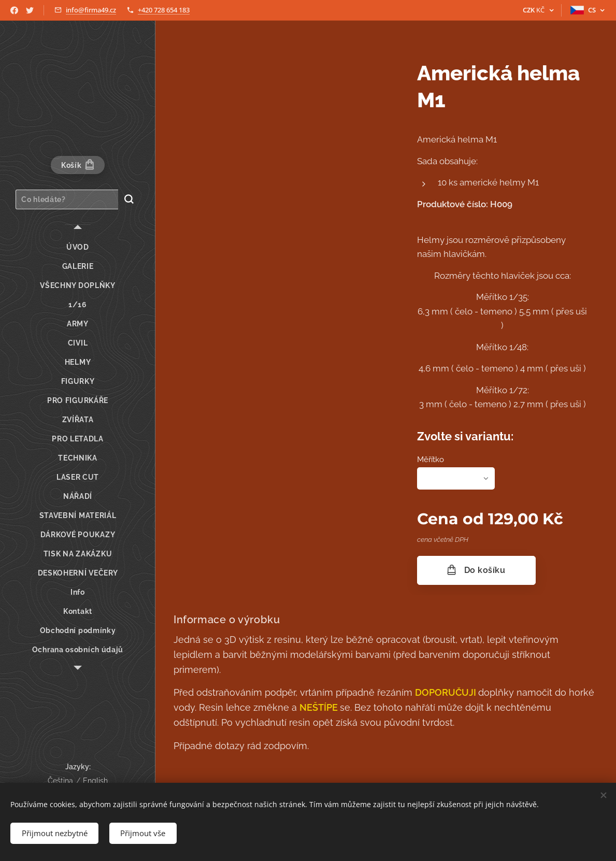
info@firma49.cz (91, 10)
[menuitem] (78, 247)
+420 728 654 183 (164, 10)
